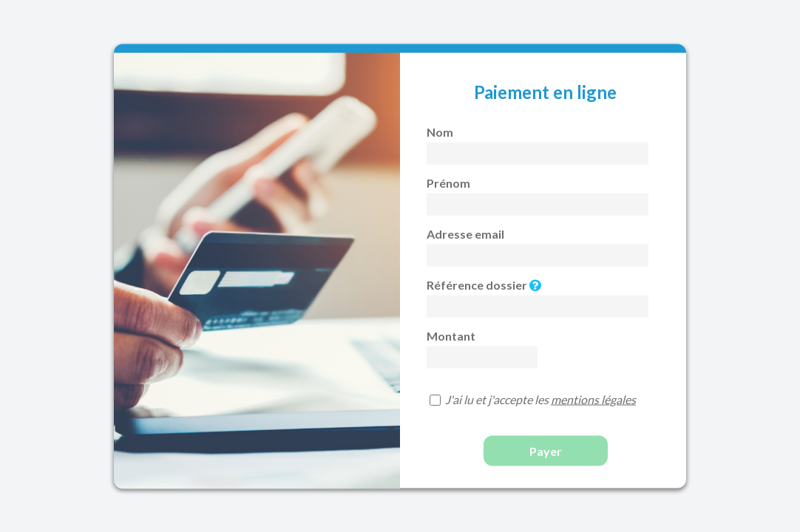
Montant (451, 335)
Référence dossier (484, 284)
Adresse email (465, 233)
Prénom (448, 182)
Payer (546, 450)
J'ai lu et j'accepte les (540, 399)
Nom (440, 131)
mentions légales (593, 399)
